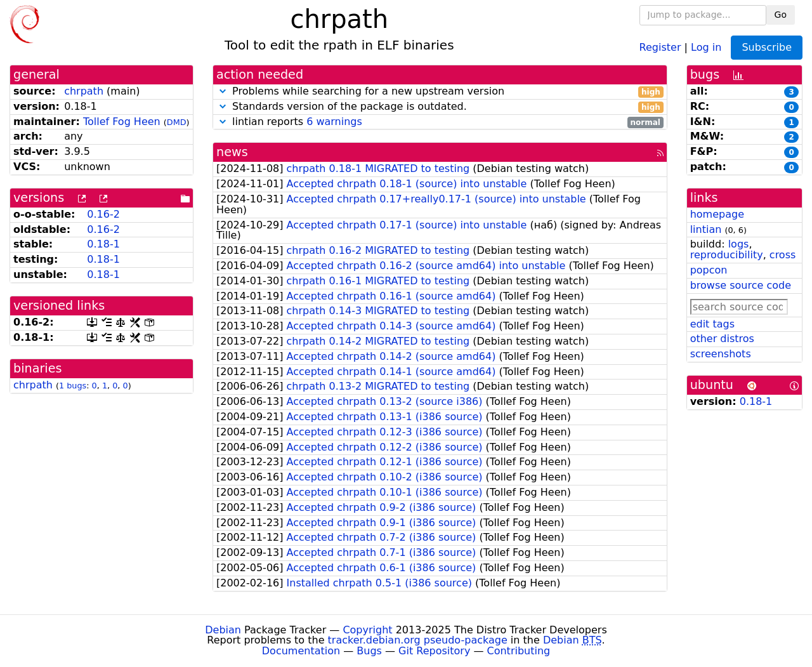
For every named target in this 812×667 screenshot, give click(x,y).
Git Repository (434, 651)
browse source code (741, 285)
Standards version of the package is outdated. (440, 107)
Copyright (367, 630)
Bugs (369, 651)
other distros (722, 339)
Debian (223, 630)
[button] (223, 91)
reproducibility (727, 255)
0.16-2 (103, 214)
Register (660, 47)
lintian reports (440, 122)
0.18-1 (103, 244)
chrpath (84, 91)
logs (739, 244)
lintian (706, 229)
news (232, 152)
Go (781, 15)
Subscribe (767, 47)
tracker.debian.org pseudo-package (418, 640)
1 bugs (73, 386)
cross (783, 255)
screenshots (721, 354)
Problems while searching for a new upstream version (440, 92)
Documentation (301, 651)
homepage (717, 214)
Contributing (519, 651)
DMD (177, 122)
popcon (709, 270)
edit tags (712, 324)
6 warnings (334, 122)
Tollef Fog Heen (122, 122)
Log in (706, 47)
